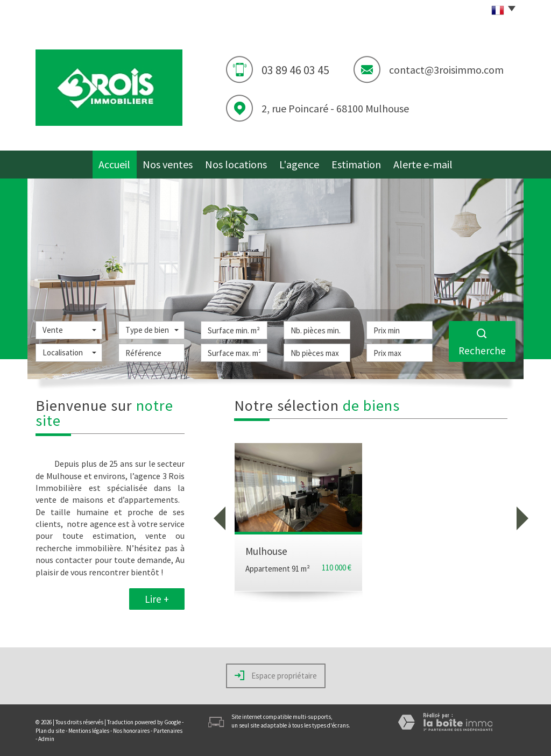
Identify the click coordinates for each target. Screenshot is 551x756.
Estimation (364, 162)
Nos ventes (171, 162)
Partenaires (168, 730)
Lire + (157, 598)
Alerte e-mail (430, 162)
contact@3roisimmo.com (446, 70)
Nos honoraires (131, 730)
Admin (46, 738)
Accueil (112, 162)
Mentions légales (89, 730)
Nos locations (239, 162)
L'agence (304, 162)
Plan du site (50, 730)
